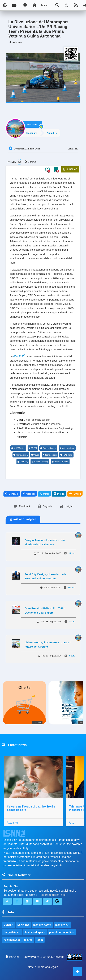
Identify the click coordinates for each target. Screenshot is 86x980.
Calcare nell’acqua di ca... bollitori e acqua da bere (31, 808)
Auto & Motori (55, 133)
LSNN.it (8, 925)
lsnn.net (12, 957)
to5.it (40, 940)
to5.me (28, 940)
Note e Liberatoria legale (43, 967)
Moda (72, 553)
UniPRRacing (18, 448)
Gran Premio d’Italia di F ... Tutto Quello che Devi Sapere (45, 610)
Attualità (12, 823)
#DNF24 (18, 356)
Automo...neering (40, 462)
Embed (75, 494)
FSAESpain (66, 455)
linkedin (59, 494)
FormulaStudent (48, 448)
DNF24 (33, 448)
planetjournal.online (62, 932)
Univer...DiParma (60, 462)
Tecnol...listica (50, 455)
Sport (72, 622)
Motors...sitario (67, 448)
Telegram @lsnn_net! (52, 895)
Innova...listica (21, 455)
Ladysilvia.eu (12, 932)
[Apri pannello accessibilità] (25, 5)
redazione (32, 124)
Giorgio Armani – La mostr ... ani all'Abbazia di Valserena (45, 542)
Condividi (12, 494)
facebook (29, 494)
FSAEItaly (23, 462)
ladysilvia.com (42, 925)
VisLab (35, 455)
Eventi (71, 587)
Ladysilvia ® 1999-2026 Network (44, 957)
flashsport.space (35, 932)
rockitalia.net (12, 940)
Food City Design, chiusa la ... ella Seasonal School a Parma (46, 576)
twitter (44, 494)
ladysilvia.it (62, 925)
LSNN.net (23, 925)
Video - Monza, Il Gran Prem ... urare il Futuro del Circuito (48, 645)
